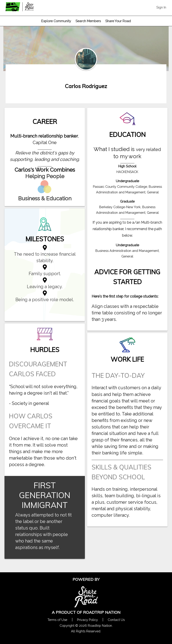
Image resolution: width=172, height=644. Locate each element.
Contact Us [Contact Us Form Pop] (116, 620)
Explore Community (56, 21)
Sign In (161, 7)
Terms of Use (57, 620)
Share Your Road (118, 21)
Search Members (88, 21)
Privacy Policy (87, 620)
